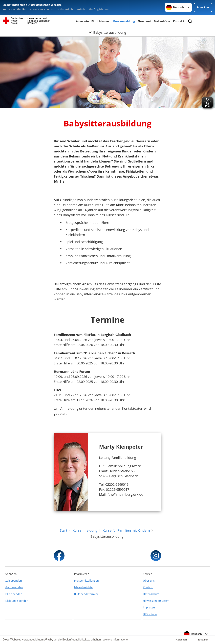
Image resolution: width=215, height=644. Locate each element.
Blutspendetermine (86, 594)
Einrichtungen (101, 21)
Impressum (150, 607)
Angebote (82, 21)
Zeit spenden (14, 581)
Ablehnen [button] (181, 640)
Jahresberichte (83, 587)
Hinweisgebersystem (156, 601)
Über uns (149, 581)
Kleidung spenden (17, 601)
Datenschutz (151, 594)
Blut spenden (14, 594)
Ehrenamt (144, 21)
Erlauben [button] (203, 640)
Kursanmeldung (124, 21)
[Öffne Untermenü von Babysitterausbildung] (107, 32)
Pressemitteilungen (86, 581)
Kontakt (179, 21)
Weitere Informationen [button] (116, 640)
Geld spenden (14, 587)
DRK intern (150, 614)
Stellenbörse (162, 21)
